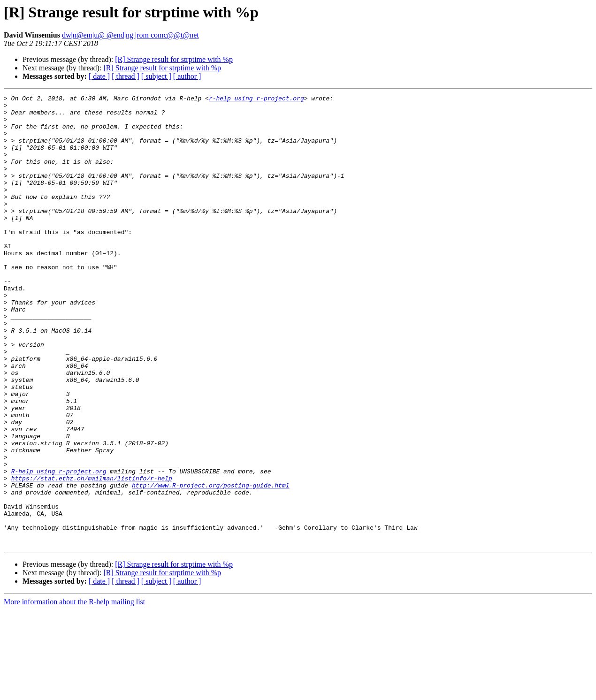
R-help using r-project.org (59, 547)
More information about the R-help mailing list (74, 692)
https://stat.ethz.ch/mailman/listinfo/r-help (92, 555)
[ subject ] (156, 76)
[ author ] (187, 76)
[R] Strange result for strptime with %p (174, 59)
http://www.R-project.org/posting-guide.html (210, 564)
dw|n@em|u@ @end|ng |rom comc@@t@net (130, 35)
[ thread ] (126, 76)
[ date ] (99, 76)
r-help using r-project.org (256, 99)
